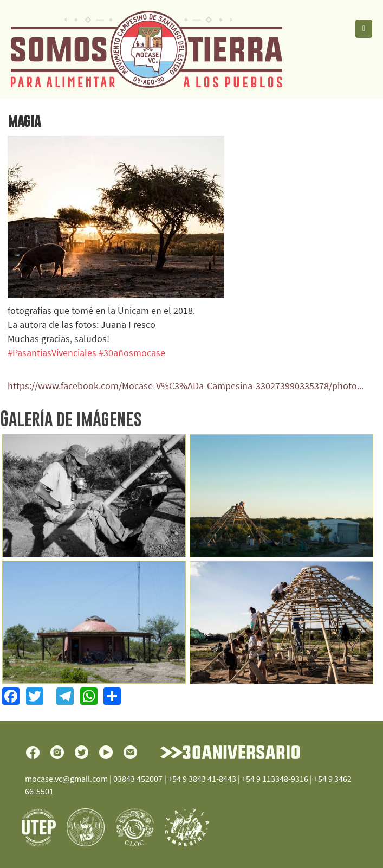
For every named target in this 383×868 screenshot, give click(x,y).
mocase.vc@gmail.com (66, 779)
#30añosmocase (132, 353)
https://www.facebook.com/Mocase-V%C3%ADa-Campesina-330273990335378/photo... (186, 386)
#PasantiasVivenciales (52, 353)
